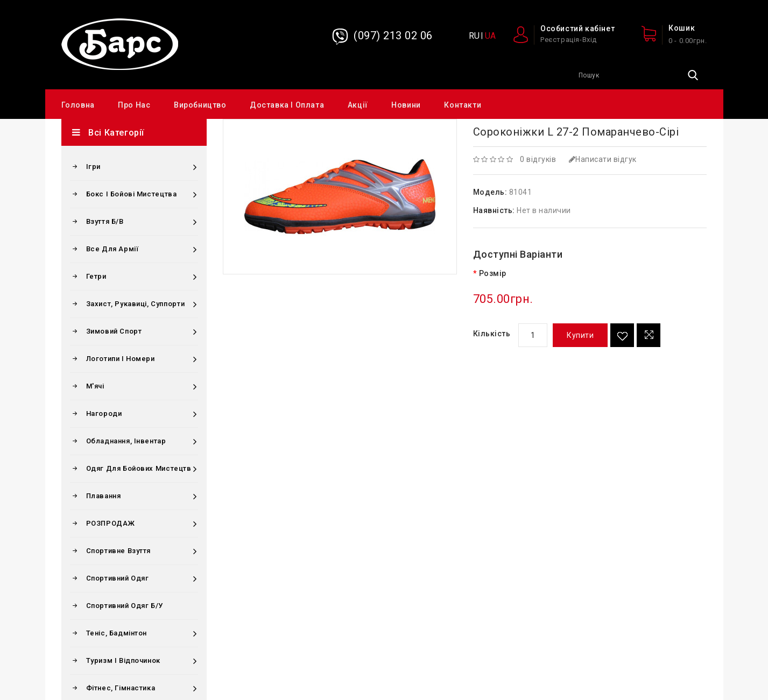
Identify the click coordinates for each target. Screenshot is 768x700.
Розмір (493, 273)
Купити (580, 335)
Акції (358, 105)
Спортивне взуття (119, 551)
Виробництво (200, 105)
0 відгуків (538, 159)
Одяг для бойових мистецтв (139, 468)
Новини (406, 105)
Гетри (96, 276)
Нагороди (104, 413)
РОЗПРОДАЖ (111, 523)
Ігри (93, 167)
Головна (78, 105)
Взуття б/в (105, 221)
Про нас (134, 105)
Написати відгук (603, 159)
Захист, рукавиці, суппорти (136, 304)
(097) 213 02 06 (393, 36)
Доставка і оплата (287, 105)
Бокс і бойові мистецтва (132, 194)
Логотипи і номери (121, 359)
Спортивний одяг (118, 578)
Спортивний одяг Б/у (125, 606)
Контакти (463, 105)
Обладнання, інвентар (126, 441)
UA (490, 36)
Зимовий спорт (114, 331)
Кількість (492, 334)
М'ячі (95, 386)
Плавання (104, 496)
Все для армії (112, 249)
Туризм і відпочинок (123, 660)
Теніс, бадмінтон (117, 633)
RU (474, 36)
